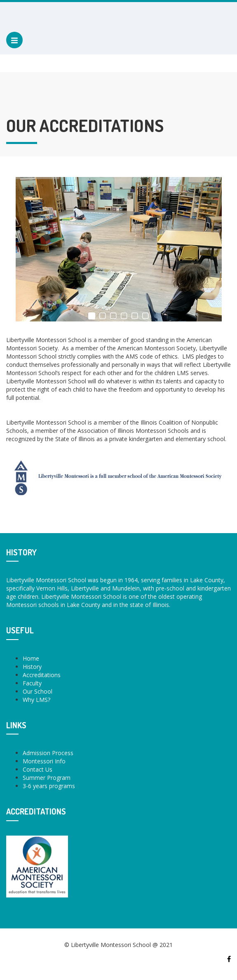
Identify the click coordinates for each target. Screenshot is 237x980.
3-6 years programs (49, 786)
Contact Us (38, 769)
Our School (38, 691)
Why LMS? (36, 700)
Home (31, 658)
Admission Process (48, 753)
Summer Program (47, 778)
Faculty (32, 683)
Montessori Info (44, 761)
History (32, 667)
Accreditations (42, 675)
